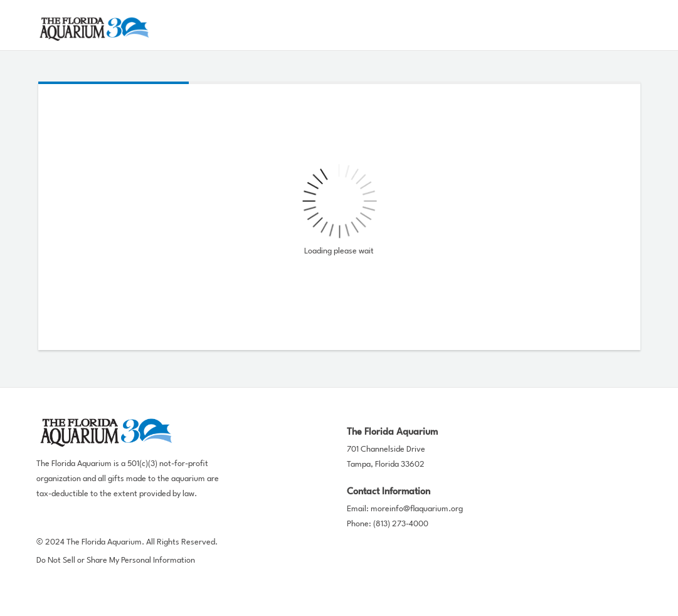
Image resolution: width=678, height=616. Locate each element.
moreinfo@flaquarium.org (417, 509)
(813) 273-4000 (401, 524)
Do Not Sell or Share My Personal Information (116, 560)
